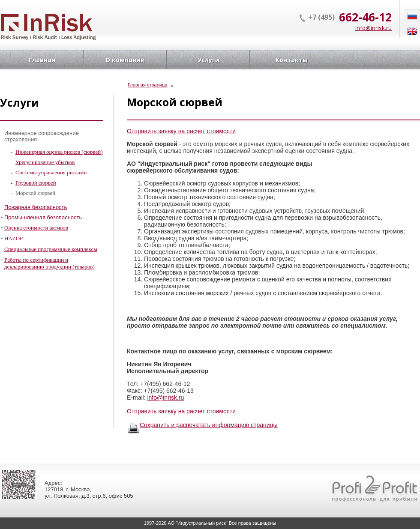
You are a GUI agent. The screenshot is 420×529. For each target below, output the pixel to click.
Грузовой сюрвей (36, 183)
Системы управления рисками (51, 172)
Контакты (292, 60)
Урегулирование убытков (45, 162)
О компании (125, 60)
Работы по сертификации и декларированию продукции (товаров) (49, 263)
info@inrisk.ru (373, 28)
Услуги (208, 60)
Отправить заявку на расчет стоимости (181, 131)
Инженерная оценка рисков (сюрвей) (59, 152)
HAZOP (13, 238)
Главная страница (147, 85)
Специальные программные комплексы (51, 249)
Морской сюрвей (35, 193)
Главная (42, 60)
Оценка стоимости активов (36, 228)
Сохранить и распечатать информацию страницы (209, 425)
